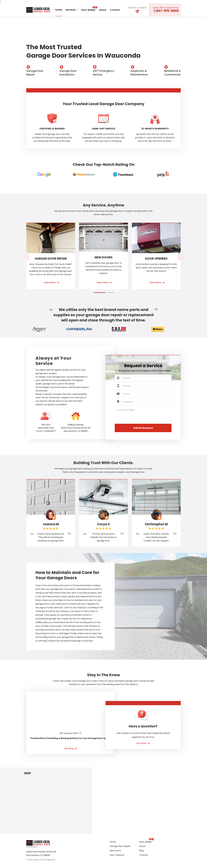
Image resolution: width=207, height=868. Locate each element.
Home (59, 10)
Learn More (52, 283)
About (103, 10)
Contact (115, 10)
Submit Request (143, 428)
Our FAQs (143, 744)
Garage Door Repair (51, 259)
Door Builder (88, 10)
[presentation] (26, 257)
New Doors (103, 257)
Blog (142, 851)
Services (72, 10)
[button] (100, 293)
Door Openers (156, 259)
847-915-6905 (168, 11)
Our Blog (71, 749)
